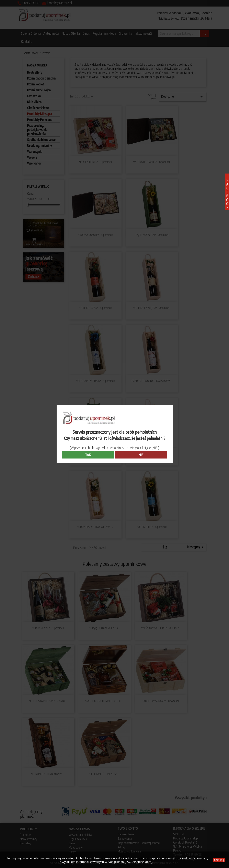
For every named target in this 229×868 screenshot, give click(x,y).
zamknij (219, 860)
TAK (88, 455)
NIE (141, 455)
